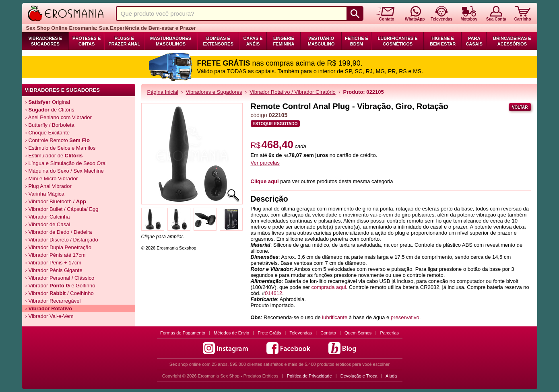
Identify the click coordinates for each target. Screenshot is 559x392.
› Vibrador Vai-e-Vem (50, 316)
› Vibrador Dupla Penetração (59, 247)
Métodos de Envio (231, 333)
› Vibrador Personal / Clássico (60, 278)
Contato (328, 333)
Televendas (301, 333)
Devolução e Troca (359, 376)
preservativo (405, 317)
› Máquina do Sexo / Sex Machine (65, 171)
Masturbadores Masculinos (171, 41)
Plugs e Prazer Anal (124, 41)
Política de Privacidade (309, 376)
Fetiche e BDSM (356, 41)
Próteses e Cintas (87, 41)
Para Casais (474, 41)
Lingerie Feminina (284, 41)
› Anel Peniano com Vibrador (59, 117)
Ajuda (391, 376)
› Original (48, 102)
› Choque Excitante (48, 133)
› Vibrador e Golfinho (60, 286)
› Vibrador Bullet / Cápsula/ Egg (62, 209)
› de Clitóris (50, 110)
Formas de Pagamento (183, 333)
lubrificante (335, 317)
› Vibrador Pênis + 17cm (54, 263)
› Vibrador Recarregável (53, 301)
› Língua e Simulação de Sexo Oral (66, 163)
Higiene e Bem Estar (443, 41)
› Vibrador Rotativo (49, 308)
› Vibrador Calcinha (48, 217)
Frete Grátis (269, 333)
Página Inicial (163, 92)
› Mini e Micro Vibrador (52, 178)
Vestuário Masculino (321, 41)
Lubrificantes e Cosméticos (398, 41)
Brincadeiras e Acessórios (512, 41)
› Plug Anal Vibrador (48, 186)
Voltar (520, 107)
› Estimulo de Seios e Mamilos (61, 148)
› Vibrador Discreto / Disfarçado (62, 240)
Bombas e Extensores (218, 41)
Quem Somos (358, 333)
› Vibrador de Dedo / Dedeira (59, 232)
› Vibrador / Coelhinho (60, 293)
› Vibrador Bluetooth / (56, 201)
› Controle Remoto (58, 140)
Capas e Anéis (253, 41)
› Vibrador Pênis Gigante (54, 270)
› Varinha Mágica (45, 194)
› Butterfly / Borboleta (50, 125)
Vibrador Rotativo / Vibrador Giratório (292, 92)
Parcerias (390, 333)
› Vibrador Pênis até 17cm (56, 255)
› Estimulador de (54, 156)
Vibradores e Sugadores (45, 41)
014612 (273, 293)
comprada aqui (329, 287)
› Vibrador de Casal (48, 224)
